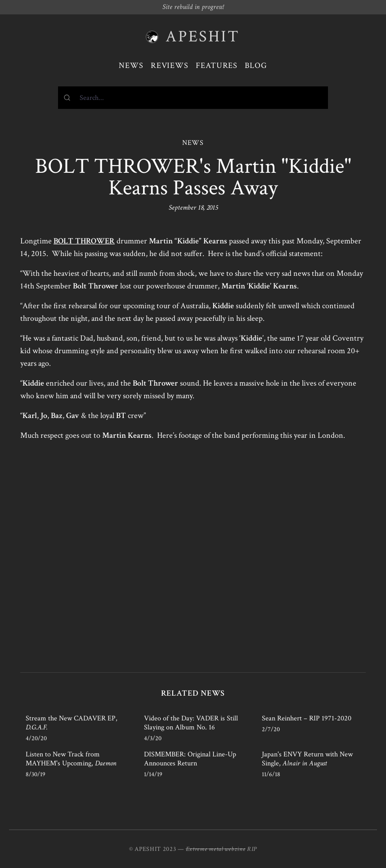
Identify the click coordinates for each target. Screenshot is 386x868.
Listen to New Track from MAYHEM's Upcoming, (71, 759)
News (131, 65)
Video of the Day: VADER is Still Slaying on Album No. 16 (191, 723)
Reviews (170, 65)
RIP (252, 849)
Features (217, 65)
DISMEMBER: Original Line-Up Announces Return (190, 759)
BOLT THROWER (84, 241)
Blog (256, 65)
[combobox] (193, 98)
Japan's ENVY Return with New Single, (307, 759)
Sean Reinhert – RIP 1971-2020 (307, 718)
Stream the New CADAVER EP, (72, 723)
